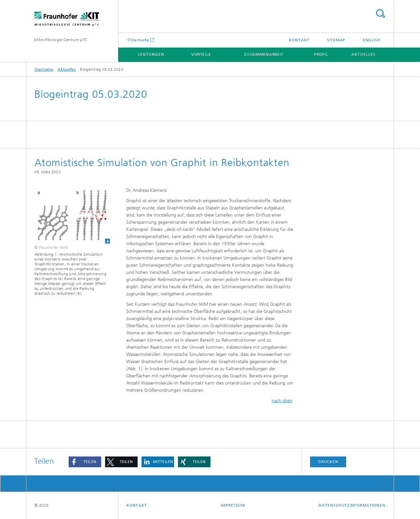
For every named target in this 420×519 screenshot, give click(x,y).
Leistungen (151, 54)
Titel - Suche (380, 14)
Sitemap (336, 40)
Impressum (233, 505)
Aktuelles (363, 54)
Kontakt (299, 40)
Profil (321, 54)
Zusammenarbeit (264, 54)
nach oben (282, 401)
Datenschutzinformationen (352, 505)
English (372, 40)
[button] (85, 462)
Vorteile (201, 54)
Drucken (328, 462)
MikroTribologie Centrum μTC (61, 40)
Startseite (140, 40)
